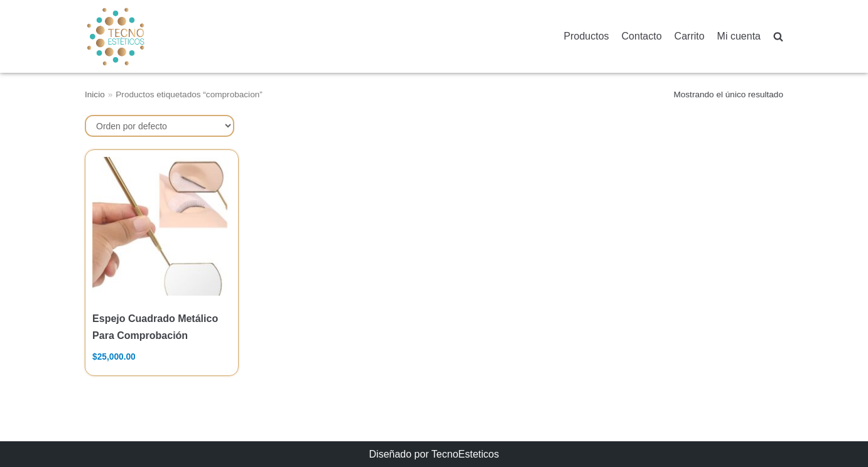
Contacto (642, 36)
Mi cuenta (739, 36)
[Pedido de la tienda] (160, 126)
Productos (587, 36)
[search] (778, 37)
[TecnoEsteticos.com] (147, 36)
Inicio (95, 94)
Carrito (690, 36)
